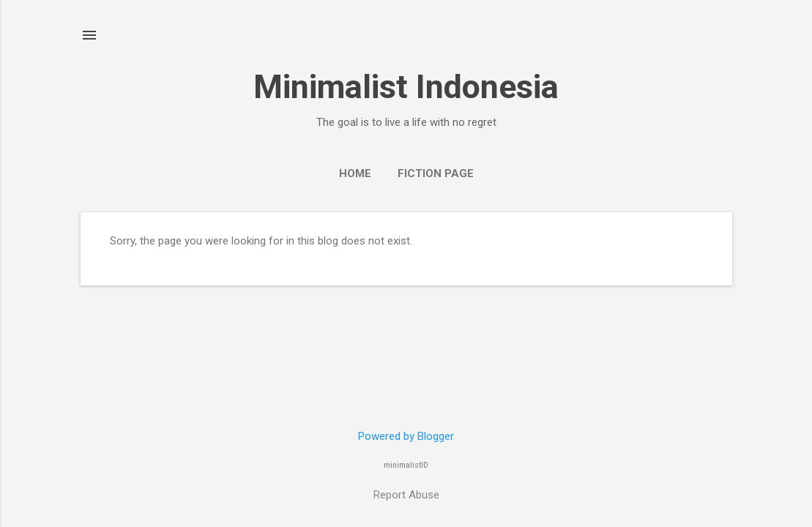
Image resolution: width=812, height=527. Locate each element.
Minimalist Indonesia (406, 87)
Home (355, 173)
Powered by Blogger (406, 436)
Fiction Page (436, 173)
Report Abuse (406, 495)
